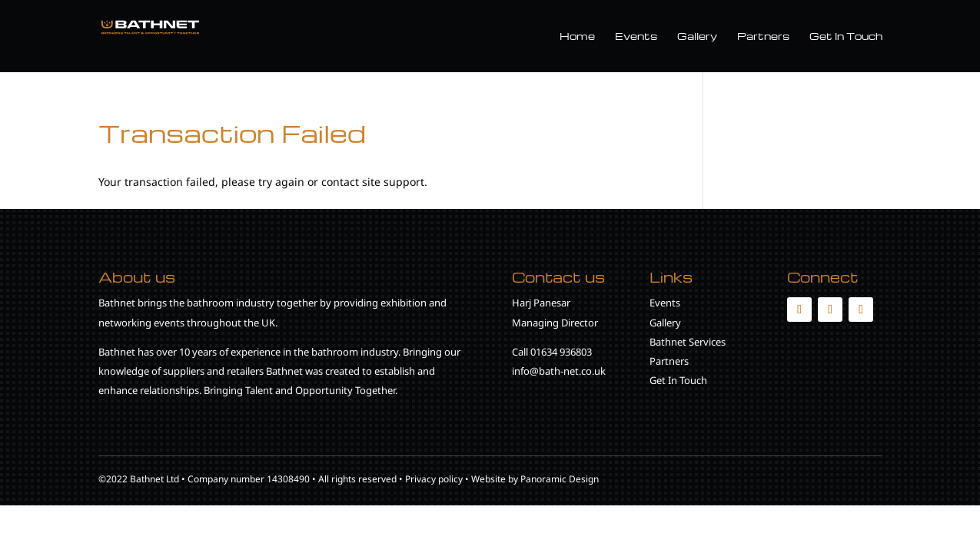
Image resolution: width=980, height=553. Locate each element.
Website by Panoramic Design (535, 479)
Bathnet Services (688, 342)
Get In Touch (846, 36)
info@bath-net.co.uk (559, 371)
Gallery (697, 36)
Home (577, 36)
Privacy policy (434, 479)
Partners (763, 36)
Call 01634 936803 (552, 352)
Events (636, 36)
